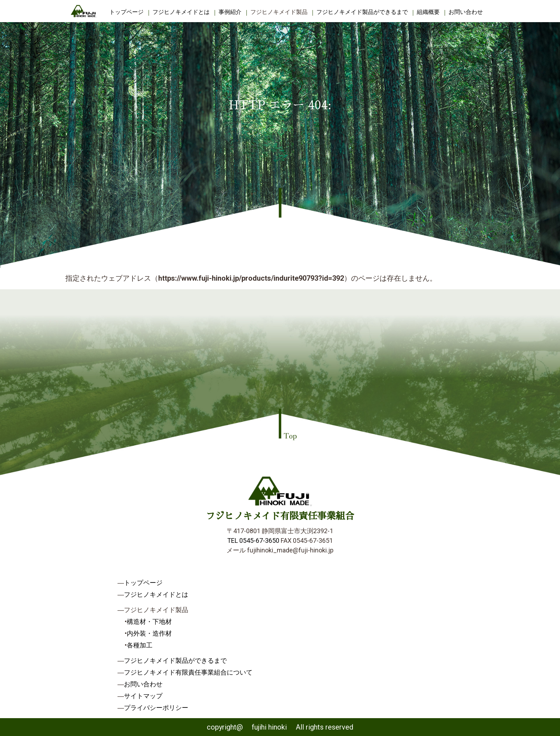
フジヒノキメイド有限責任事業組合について (188, 672)
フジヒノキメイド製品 (279, 12)
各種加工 (140, 645)
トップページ (126, 12)
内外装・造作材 (149, 633)
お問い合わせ (466, 12)
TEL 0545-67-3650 (253, 540)
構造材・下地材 (149, 622)
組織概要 (428, 12)
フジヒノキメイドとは (181, 12)
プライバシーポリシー (156, 708)
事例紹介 (230, 12)
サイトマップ (143, 696)
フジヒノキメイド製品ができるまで (362, 12)
